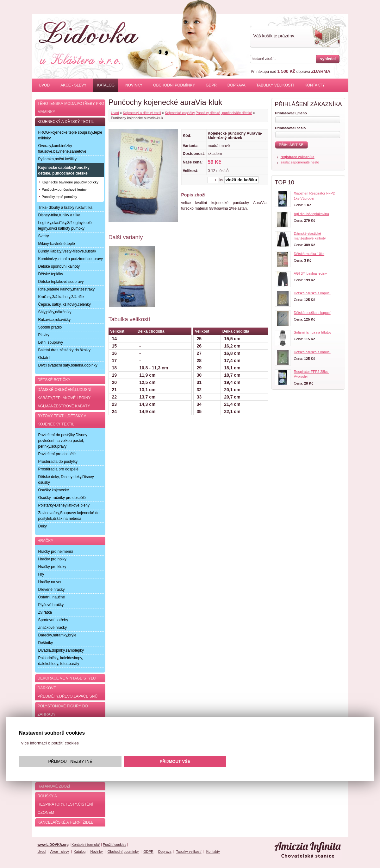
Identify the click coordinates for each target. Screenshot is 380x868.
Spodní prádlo (50, 327)
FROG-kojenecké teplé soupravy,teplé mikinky (70, 135)
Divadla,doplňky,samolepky (61, 650)
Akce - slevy (73, 85)
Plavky (44, 335)
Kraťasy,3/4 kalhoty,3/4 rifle (61, 297)
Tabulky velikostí (275, 85)
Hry (41, 574)
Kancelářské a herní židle (66, 822)
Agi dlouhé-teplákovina (311, 214)
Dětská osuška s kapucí (312, 293)
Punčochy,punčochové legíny (64, 189)
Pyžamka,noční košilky (57, 159)
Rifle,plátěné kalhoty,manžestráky (67, 289)
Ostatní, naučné (52, 597)
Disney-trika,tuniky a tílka (59, 215)
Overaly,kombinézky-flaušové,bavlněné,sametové (62, 149)
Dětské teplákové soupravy (61, 282)
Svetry (44, 236)
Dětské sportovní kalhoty (59, 266)
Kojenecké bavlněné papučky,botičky (70, 182)
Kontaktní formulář (86, 845)
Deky (43, 526)
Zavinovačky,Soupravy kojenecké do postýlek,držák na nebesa (69, 516)
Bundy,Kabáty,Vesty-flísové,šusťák (67, 251)
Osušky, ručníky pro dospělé (62, 498)
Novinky (134, 85)
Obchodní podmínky (174, 85)
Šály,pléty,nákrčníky (55, 312)
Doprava (237, 85)
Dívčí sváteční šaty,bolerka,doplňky (68, 365)
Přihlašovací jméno (291, 113)
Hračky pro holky (52, 559)
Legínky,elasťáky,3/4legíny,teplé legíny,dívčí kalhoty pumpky (65, 226)
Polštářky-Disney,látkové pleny (64, 505)
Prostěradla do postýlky (58, 462)
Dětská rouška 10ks (309, 254)
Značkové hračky (53, 628)
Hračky (46, 541)
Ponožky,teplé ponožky (59, 197)
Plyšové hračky (51, 605)
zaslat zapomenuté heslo (300, 162)
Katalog (106, 85)
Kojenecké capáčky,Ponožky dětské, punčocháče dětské (209, 113)
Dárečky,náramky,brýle (57, 635)
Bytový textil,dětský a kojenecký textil (62, 420)
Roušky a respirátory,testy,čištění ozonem (65, 804)
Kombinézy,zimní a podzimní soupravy (71, 259)
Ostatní (44, 358)
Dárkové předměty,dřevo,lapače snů (68, 692)
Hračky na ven (50, 582)
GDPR (211, 85)
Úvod (44, 85)
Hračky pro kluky (52, 567)
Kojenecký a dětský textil (142, 113)
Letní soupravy (51, 342)
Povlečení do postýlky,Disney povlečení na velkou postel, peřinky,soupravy (63, 441)
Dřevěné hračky (52, 590)
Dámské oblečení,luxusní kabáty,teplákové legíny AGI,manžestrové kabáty (65, 398)
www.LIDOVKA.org (53, 845)
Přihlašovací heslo (291, 128)
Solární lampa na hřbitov (313, 332)
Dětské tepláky (51, 274)
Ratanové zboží (54, 786)
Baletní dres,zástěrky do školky (64, 350)
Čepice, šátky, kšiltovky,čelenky (65, 304)
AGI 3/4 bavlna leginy (311, 273)
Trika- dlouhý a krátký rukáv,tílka (65, 207)
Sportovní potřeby (53, 620)
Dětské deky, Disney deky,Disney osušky (66, 480)
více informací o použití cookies (50, 743)
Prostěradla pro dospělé (58, 469)
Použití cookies (115, 845)
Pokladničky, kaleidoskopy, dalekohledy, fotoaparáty (61, 661)
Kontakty (315, 85)
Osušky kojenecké (54, 490)
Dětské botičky (54, 380)
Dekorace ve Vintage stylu (67, 678)
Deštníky (46, 643)
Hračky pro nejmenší (56, 552)
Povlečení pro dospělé (57, 454)
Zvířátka (45, 612)
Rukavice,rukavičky (55, 320)
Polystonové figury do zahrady (63, 710)
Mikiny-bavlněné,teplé (57, 244)
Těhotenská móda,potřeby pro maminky (71, 108)
